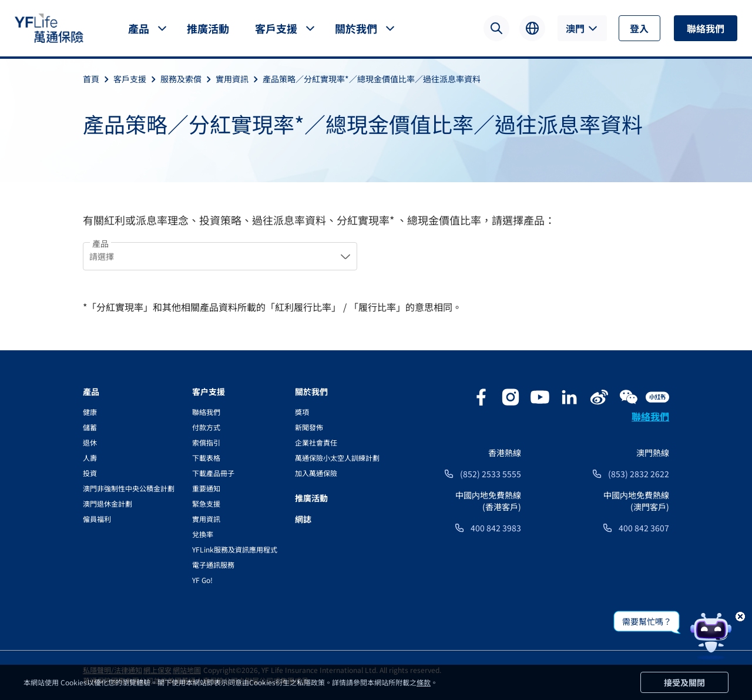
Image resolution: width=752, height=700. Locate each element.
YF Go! (202, 580)
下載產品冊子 (213, 473)
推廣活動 (208, 28)
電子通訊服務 (213, 565)
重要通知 (206, 488)
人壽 (90, 458)
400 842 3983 (496, 528)
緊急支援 (206, 503)
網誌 (303, 519)
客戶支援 (276, 28)
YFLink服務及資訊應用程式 (235, 549)
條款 (424, 682)
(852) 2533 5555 (491, 474)
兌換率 (203, 534)
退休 (90, 442)
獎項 (302, 412)
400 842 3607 (644, 528)
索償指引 (206, 442)
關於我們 (356, 28)
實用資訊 (239, 79)
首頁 (98, 79)
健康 (90, 412)
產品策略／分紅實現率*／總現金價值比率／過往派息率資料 (372, 79)
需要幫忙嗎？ (647, 621)
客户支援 (209, 391)
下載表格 (206, 458)
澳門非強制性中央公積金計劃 (129, 488)
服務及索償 (188, 79)
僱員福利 (97, 519)
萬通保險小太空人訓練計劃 (337, 458)
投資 (90, 473)
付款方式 (206, 427)
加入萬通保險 (316, 473)
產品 (139, 28)
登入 (639, 28)
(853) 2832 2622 (639, 474)
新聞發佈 (309, 427)
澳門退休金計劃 (108, 503)
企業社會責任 (316, 442)
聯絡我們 (706, 28)
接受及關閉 (684, 682)
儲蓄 (90, 427)
